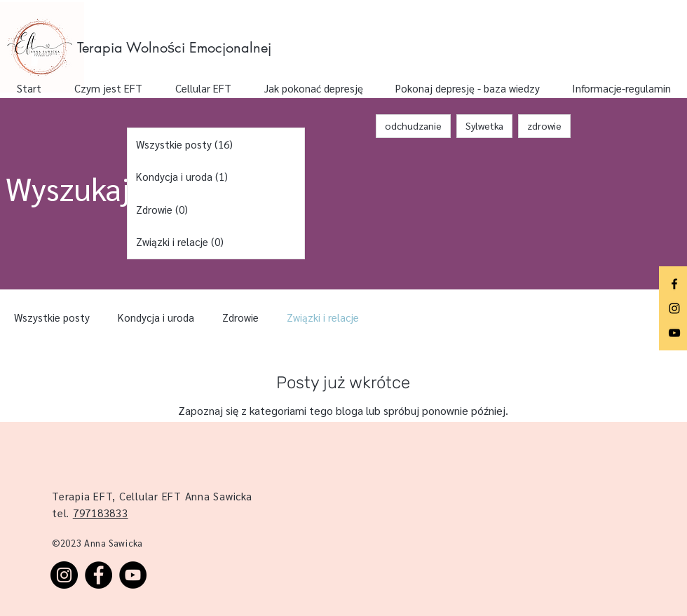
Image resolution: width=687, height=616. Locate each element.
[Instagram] (674, 308)
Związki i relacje (323, 317)
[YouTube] (674, 333)
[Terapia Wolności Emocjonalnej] (178, 48)
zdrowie (544, 125)
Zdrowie (240, 317)
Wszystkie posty (52, 317)
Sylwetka (484, 125)
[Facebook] (674, 284)
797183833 (101, 513)
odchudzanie (413, 125)
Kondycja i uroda (156, 317)
